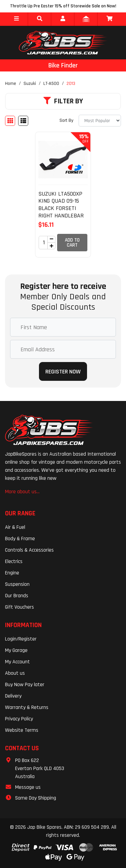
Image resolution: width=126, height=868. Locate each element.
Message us (28, 787)
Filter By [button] (63, 101)
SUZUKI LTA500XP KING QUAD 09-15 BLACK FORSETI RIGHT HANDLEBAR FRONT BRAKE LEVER (61, 212)
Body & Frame (20, 539)
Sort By (66, 120)
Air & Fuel (15, 527)
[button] (16, 19)
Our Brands (17, 596)
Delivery (13, 696)
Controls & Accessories (29, 550)
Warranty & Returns (27, 707)
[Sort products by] (100, 121)
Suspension (17, 584)
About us (15, 673)
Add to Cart (72, 243)
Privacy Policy (19, 719)
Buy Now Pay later (25, 685)
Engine (12, 573)
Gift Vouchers (19, 607)
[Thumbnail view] (10, 121)
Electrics (14, 561)
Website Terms (22, 730)
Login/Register (21, 639)
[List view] (23, 121)
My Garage (16, 650)
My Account (17, 662)
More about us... (22, 492)
